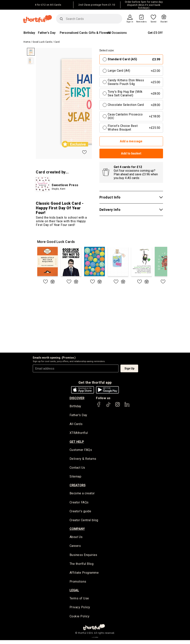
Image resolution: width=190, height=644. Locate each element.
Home (27, 42)
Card (57, 42)
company (77, 531)
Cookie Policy (80, 620)
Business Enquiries (83, 557)
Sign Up (129, 368)
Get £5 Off (155, 33)
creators (78, 487)
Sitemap (76, 478)
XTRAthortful (79, 433)
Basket (164, 22)
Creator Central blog (84, 522)
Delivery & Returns (83, 459)
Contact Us (77, 469)
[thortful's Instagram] (118, 406)
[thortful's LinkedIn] (127, 406)
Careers (75, 548)
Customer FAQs (81, 450)
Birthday (29, 33)
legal (74, 594)
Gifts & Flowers (100, 33)
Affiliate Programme (84, 576)
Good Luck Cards (42, 42)
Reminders (142, 22)
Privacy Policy (80, 611)
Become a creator (82, 495)
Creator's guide (80, 513)
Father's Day (47, 33)
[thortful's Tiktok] (108, 406)
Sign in (130, 22)
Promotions (78, 585)
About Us (76, 539)
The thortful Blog (82, 566)
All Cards (76, 424)
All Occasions (117, 33)
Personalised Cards (74, 33)
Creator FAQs (79, 504)
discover (77, 398)
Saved (154, 22)
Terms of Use (79, 602)
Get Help (77, 442)
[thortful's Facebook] (99, 406)
